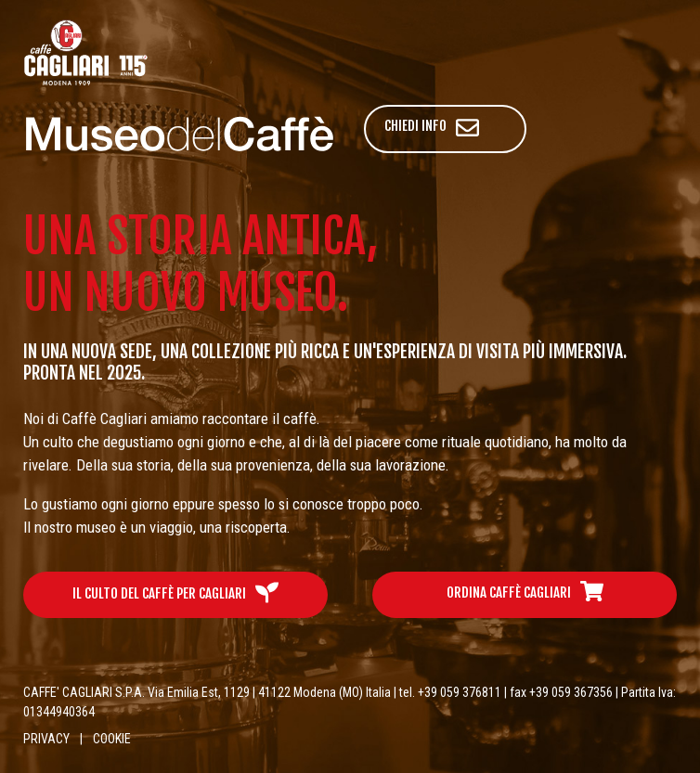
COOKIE (112, 739)
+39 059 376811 (460, 692)
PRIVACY (46, 739)
